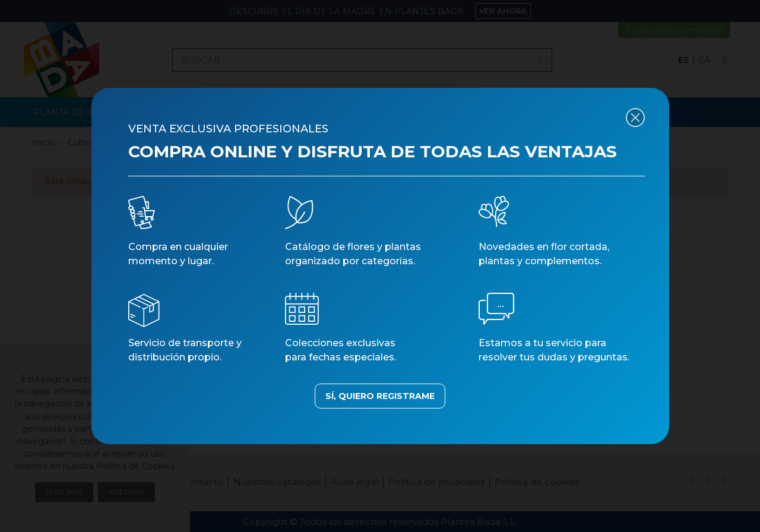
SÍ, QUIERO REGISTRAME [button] (380, 396)
